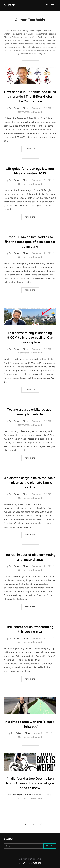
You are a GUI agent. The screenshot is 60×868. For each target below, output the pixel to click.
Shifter (9, 5)
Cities (26, 108)
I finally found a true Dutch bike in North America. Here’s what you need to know (30, 783)
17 (40, 824)
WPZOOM (38, 863)
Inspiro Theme (24, 863)
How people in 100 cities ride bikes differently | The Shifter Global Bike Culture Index (30, 97)
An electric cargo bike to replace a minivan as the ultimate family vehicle (30, 483)
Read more (32, 149)
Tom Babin (14, 108)
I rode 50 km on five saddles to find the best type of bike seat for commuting (30, 242)
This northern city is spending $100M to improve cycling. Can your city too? (30, 338)
